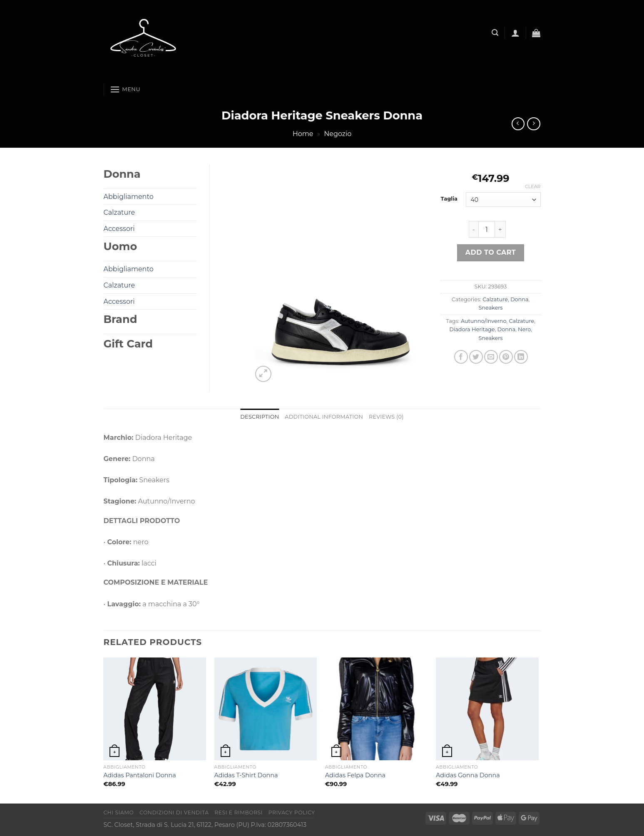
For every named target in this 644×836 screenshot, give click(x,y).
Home (303, 134)
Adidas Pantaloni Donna (139, 775)
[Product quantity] (487, 229)
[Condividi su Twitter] (476, 357)
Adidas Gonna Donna (468, 775)
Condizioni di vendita (174, 812)
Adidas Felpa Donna (355, 775)
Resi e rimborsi (239, 812)
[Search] (495, 33)
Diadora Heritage (472, 329)
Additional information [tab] (324, 417)
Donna (519, 299)
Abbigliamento (129, 197)
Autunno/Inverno (484, 321)
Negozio (338, 134)
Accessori (119, 229)
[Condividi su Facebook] (461, 357)
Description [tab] (260, 417)
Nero (524, 329)
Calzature (495, 299)
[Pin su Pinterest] (506, 357)
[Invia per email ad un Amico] (491, 357)
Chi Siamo (119, 812)
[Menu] (125, 89)
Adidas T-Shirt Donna (246, 775)
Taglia (449, 199)
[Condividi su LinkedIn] (521, 357)
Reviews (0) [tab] (386, 417)
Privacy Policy (292, 812)
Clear (533, 186)
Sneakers (490, 308)
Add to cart (491, 252)
